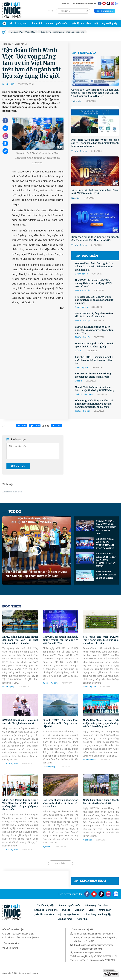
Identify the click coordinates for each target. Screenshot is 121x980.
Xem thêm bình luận (12, 492)
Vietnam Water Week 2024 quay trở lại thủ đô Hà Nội (106, 575)
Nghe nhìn (47, 846)
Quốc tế (79, 381)
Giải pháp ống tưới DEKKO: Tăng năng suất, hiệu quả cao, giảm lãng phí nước (94, 300)
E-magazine (105, 11)
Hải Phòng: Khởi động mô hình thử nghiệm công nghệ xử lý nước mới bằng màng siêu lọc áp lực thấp (94, 404)
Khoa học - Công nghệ (46, 910)
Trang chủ (7, 44)
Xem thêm (61, 863)
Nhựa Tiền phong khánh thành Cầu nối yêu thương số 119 (101, 802)
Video (12, 512)
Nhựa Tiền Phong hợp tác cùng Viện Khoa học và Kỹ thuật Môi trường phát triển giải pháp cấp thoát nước (20, 805)
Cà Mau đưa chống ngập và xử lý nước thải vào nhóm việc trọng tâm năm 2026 (94, 330)
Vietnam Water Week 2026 (23, 32)
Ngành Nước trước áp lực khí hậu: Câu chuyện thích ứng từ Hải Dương (94, 389)
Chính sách (36, 23)
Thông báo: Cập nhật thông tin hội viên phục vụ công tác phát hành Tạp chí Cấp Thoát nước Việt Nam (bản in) (95, 93)
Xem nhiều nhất (90, 881)
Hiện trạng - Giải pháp (106, 23)
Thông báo (84, 53)
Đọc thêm (87, 256)
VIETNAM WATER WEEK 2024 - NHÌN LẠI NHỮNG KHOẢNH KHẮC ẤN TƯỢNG (106, 560)
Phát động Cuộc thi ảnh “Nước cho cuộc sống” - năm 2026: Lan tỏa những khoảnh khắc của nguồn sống (95, 143)
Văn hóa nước (90, 760)
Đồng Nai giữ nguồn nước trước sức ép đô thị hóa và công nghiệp (94, 345)
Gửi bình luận (18, 466)
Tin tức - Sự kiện (19, 23)
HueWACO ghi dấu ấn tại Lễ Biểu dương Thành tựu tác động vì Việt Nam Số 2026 (93, 283)
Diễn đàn (75, 198)
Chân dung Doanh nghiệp (98, 914)
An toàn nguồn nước (57, 23)
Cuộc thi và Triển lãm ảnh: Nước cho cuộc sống (62, 32)
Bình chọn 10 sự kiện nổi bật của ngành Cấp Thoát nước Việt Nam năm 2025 (95, 239)
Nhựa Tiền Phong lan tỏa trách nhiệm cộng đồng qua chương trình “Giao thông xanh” (101, 723)
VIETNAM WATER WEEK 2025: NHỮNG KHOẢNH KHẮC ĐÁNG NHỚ (105, 544)
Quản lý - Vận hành (81, 23)
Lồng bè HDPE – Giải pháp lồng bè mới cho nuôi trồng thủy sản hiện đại (94, 360)
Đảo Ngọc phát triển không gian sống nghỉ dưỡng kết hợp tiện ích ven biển (60, 803)
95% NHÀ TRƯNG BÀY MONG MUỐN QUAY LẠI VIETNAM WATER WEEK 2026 (106, 527)
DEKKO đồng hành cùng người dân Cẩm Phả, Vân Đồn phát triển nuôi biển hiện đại (94, 267)
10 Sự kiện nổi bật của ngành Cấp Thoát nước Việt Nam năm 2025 (95, 192)
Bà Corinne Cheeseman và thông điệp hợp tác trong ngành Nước (93, 375)
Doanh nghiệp (20, 44)
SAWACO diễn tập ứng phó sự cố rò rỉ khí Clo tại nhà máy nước (94, 315)
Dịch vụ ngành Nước (69, 914)
